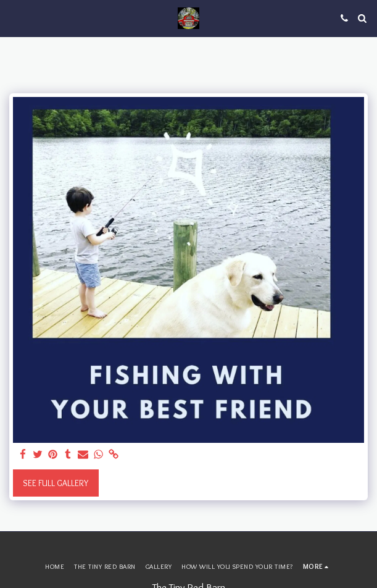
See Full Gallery (56, 483)
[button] (14, 18)
